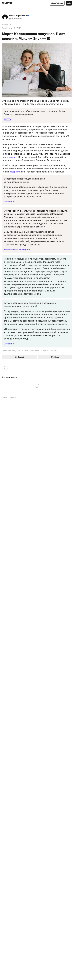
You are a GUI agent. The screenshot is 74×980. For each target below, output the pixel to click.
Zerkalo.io (9, 202)
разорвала (15, 172)
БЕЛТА (7, 119)
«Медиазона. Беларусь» (17, 250)
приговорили (9, 157)
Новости (6, 24)
